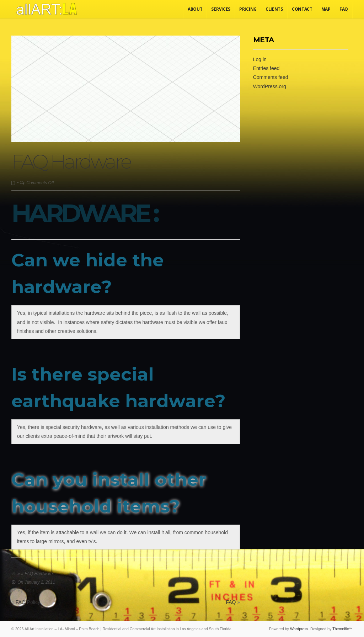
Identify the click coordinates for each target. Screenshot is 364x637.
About (195, 9)
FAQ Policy (28, 602)
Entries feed (266, 68)
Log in (260, 59)
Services (221, 9)
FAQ (344, 9)
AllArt (29, 591)
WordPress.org (270, 86)
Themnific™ (342, 629)
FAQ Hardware (71, 162)
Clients (274, 9)
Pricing (248, 9)
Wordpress (299, 629)
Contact (302, 9)
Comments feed (271, 77)
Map (326, 9)
